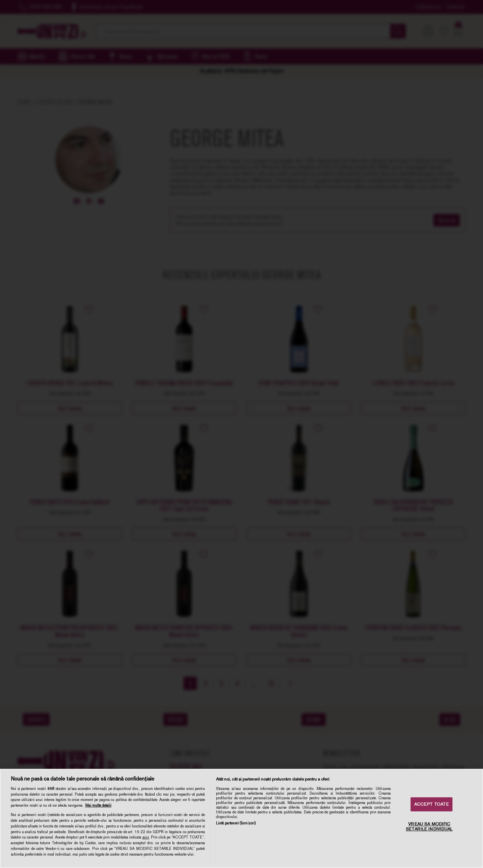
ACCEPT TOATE (432, 804)
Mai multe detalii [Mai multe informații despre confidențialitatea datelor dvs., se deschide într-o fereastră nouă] (98, 805)
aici (146, 837)
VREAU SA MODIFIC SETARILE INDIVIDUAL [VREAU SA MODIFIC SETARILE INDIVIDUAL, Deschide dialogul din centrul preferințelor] (429, 827)
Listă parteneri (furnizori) (236, 823)
